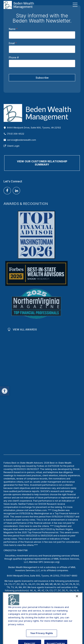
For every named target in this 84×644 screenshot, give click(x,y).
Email (13, 43)
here (27, 526)
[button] (5, 391)
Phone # (14, 57)
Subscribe (42, 78)
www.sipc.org (52, 562)
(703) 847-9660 (69, 576)
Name (13, 29)
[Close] (77, 605)
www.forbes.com (38, 510)
